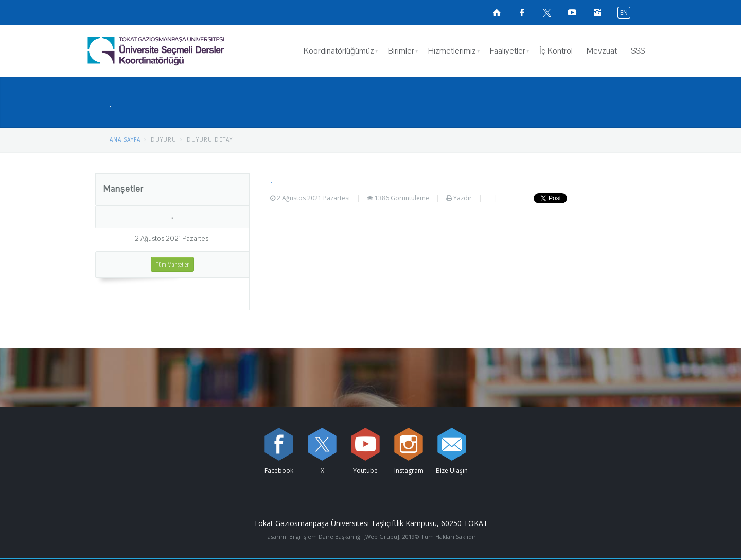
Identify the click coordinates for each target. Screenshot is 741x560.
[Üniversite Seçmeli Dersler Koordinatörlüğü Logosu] (182, 51)
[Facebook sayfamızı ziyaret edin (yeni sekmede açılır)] (522, 12)
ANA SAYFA (125, 139)
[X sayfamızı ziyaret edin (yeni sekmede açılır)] (547, 12)
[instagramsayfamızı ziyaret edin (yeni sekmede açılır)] (597, 12)
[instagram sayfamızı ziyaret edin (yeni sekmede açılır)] (409, 444)
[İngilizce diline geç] (622, 12)
